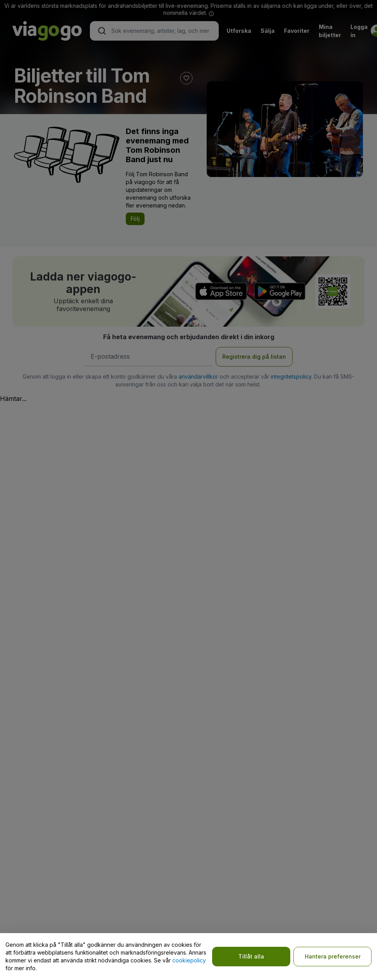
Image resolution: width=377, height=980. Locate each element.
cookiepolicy (189, 960)
